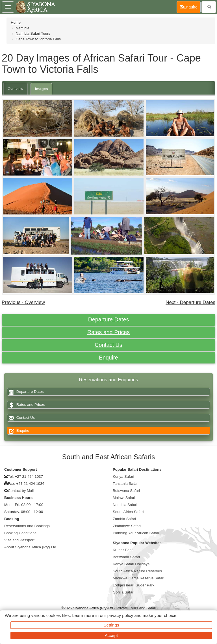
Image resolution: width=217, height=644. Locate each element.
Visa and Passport (19, 540)
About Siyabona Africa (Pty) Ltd (30, 547)
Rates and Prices (108, 332)
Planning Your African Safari (136, 533)
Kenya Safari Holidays (131, 564)
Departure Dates (109, 319)
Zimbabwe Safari (127, 526)
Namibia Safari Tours (33, 33)
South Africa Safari (128, 512)
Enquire (108, 358)
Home (16, 22)
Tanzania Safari (126, 484)
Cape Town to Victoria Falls (38, 39)
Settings (111, 625)
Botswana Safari (126, 491)
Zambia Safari (124, 519)
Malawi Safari (124, 498)
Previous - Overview (23, 302)
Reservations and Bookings (27, 526)
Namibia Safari (125, 505)
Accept (111, 635)
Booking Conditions (20, 533)
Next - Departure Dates (190, 302)
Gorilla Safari (124, 592)
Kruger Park (123, 550)
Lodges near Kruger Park (134, 585)
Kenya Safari (123, 477)
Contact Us (108, 345)
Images (41, 89)
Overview (15, 89)
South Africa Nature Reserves (137, 571)
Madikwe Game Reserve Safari (139, 578)
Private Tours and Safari (136, 608)
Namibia (22, 28)
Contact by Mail (21, 491)
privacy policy (120, 615)
